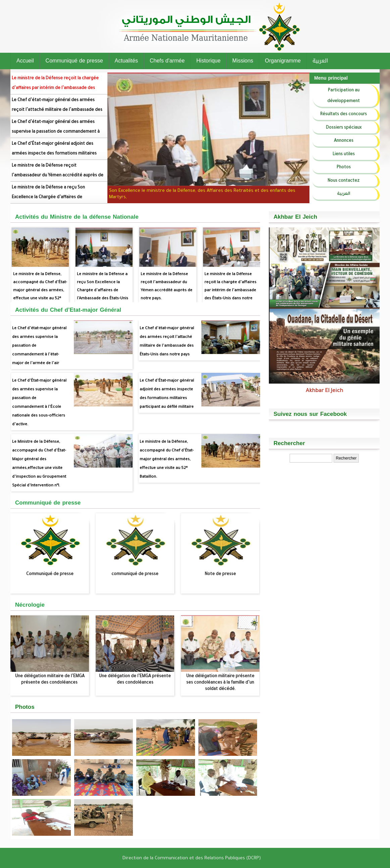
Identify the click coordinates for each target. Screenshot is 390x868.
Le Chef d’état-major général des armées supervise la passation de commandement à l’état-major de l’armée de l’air (56, 130)
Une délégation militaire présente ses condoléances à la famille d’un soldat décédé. (220, 683)
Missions (243, 61)
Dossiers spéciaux (344, 128)
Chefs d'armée (167, 61)
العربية (320, 61)
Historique (208, 61)
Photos (344, 168)
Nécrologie (30, 605)
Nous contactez (344, 181)
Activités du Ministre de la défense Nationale (77, 217)
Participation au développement (344, 96)
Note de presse (220, 574)
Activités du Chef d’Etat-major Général (68, 310)
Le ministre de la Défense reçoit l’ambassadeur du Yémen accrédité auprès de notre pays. (58, 173)
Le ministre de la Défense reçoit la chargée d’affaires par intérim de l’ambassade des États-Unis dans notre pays (55, 86)
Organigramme (283, 61)
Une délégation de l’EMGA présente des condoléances (135, 680)
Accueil (25, 61)
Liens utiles (344, 155)
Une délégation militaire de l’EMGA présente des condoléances (50, 680)
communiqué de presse (135, 574)
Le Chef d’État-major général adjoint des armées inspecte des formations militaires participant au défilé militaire (54, 151)
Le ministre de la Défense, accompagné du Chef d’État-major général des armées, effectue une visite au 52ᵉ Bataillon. (40, 279)
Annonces (344, 141)
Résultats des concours (344, 115)
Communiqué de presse (74, 61)
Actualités (126, 61)
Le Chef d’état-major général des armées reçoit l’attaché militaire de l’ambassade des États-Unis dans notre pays (57, 108)
